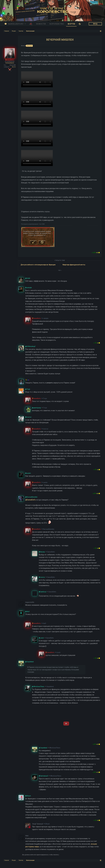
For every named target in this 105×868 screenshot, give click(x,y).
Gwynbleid (50, 687)
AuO (45, 623)
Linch (59, 652)
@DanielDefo (30, 500)
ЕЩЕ (60, 270)
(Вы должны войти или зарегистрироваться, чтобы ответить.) (41, 855)
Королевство (57, 24)
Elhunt (47, 824)
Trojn (45, 399)
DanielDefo (51, 552)
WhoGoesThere (55, 748)
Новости (41, 24)
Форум (71, 24)
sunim (45, 482)
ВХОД (95, 24)
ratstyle (46, 318)
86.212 (14, 67)
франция (29, 46)
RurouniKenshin (49, 529)
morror (46, 429)
